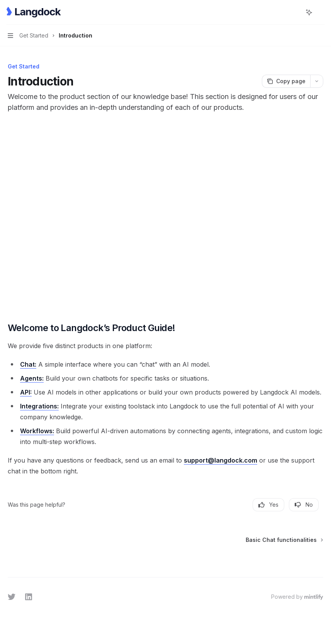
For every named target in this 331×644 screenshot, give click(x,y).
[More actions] (321, 12)
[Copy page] (286, 81)
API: (26, 392)
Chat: (28, 364)
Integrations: (39, 406)
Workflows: (37, 431)
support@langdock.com (221, 460)
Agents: (32, 378)
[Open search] (295, 12)
